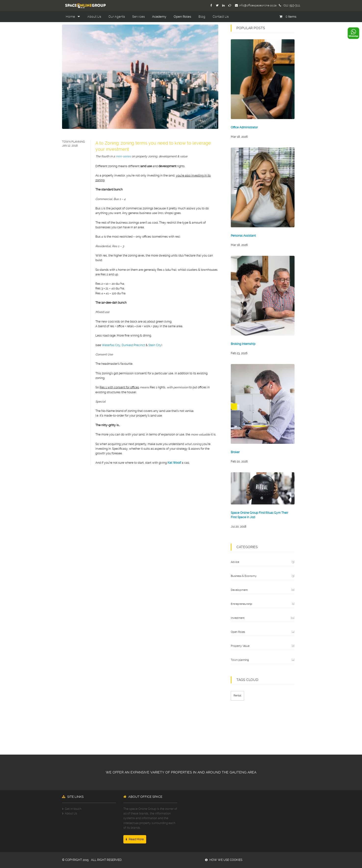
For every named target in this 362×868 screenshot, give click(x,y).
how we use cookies (224, 860)
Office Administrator (244, 127)
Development (239, 590)
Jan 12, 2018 (70, 146)
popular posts (251, 28)
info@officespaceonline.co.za (256, 5)
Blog (202, 17)
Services (138, 17)
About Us (94, 17)
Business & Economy (244, 576)
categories (247, 547)
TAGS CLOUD (247, 680)
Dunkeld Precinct (133, 345)
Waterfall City (111, 345)
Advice (235, 562)
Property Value (240, 646)
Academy (159, 17)
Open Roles (182, 17)
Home (70, 17)
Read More (135, 839)
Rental (237, 696)
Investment (238, 618)
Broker (235, 452)
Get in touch (73, 809)
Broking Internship (243, 344)
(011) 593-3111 (290, 5)
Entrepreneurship (241, 604)
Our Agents (117, 17)
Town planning (73, 142)
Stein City (155, 345)
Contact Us (221, 17)
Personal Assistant (243, 236)
